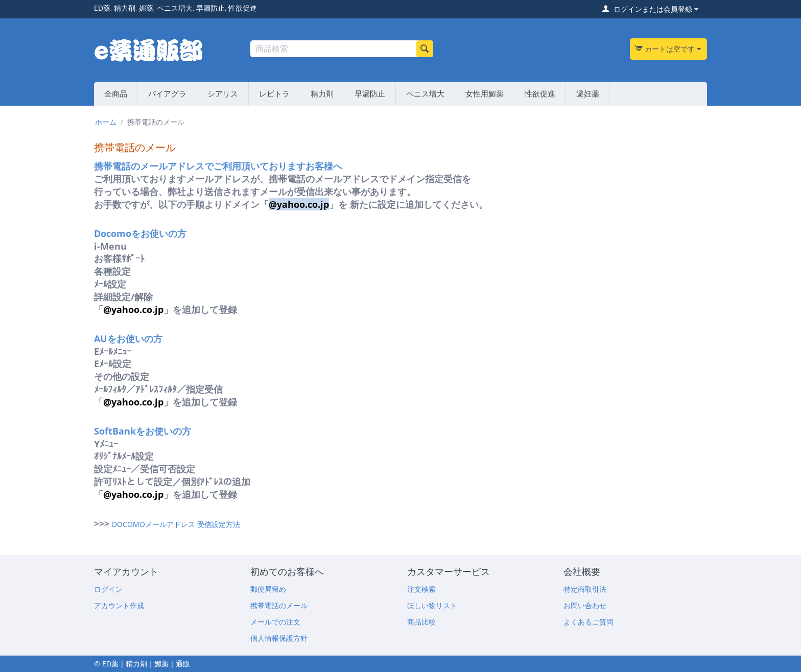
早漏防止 (370, 93)
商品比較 (421, 622)
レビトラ (274, 93)
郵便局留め (268, 589)
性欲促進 (540, 93)
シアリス (223, 93)
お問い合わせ (585, 605)
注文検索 (421, 589)
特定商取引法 (585, 589)
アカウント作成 (119, 605)
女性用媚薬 (485, 93)
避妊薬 (588, 93)
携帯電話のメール (279, 605)
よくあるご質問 (588, 622)
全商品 (116, 93)
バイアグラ (167, 93)
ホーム (106, 122)
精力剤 (322, 93)
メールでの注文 (275, 622)
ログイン (108, 589)
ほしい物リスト (432, 605)
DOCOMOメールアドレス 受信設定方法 (176, 524)
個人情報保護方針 (279, 638)
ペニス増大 (425, 93)
